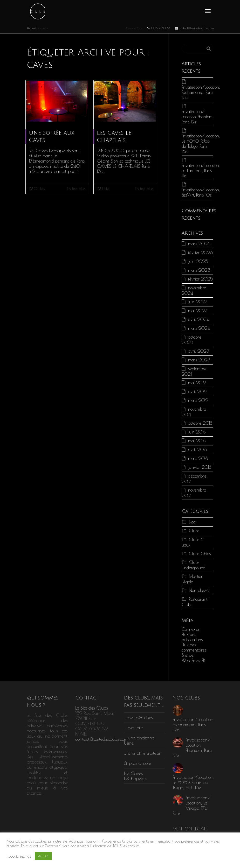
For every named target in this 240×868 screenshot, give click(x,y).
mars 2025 (199, 270)
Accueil (32, 28)
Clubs (194, 531)
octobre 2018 (200, 423)
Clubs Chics (200, 553)
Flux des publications (192, 637)
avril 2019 (198, 391)
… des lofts (134, 728)
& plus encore (138, 763)
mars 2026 (199, 244)
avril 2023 (199, 351)
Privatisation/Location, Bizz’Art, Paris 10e (201, 192)
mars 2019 (198, 400)
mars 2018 (198, 458)
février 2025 (201, 279)
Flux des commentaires (194, 647)
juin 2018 (197, 432)
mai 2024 (198, 310)
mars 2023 (199, 360)
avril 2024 (198, 319)
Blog (192, 522)
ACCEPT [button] (43, 856)
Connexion (191, 629)
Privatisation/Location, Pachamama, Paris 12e (201, 92)
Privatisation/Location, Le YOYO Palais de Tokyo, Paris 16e (201, 143)
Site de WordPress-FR (193, 658)
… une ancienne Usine (139, 740)
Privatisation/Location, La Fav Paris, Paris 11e (201, 170)
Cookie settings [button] (19, 856)
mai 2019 (197, 383)
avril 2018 (197, 449)
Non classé (199, 590)
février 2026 (200, 252)
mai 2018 (197, 441)
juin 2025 (198, 261)
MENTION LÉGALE (190, 829)
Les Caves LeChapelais (135, 776)
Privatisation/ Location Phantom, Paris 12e (197, 117)
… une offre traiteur (142, 753)
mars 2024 (199, 328)
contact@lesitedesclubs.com (101, 739)
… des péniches (138, 717)
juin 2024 (198, 302)
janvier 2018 (200, 467)
